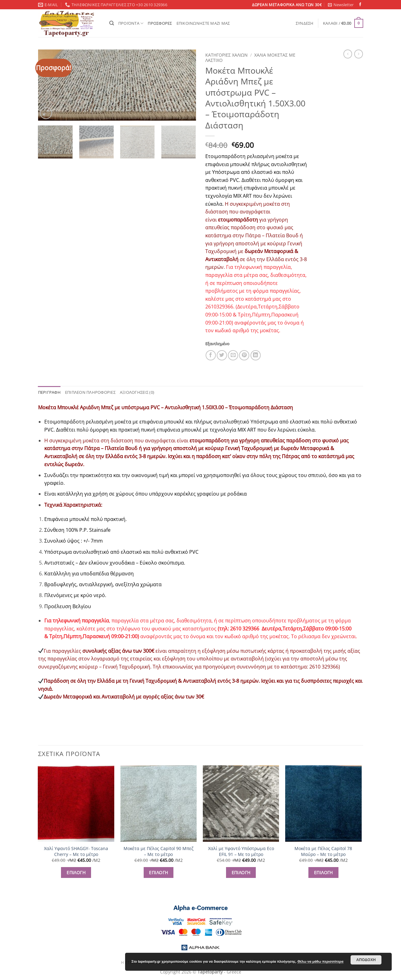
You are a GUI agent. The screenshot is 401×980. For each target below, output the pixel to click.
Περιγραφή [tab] (49, 392)
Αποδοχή (366, 960)
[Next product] (348, 54)
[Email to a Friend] (233, 355)
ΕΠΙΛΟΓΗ (76, 873)
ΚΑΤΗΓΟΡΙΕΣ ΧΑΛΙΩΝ (227, 55)
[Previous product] (359, 54)
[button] (341, 5)
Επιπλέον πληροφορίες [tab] (90, 392)
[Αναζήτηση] (112, 23)
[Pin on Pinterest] (244, 355)
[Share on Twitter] (222, 355)
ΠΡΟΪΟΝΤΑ (131, 23)
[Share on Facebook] (211, 355)
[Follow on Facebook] (360, 5)
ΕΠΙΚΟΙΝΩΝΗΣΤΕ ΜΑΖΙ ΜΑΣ (203, 23)
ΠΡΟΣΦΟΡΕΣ (160, 23)
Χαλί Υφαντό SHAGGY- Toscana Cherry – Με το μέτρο (76, 851)
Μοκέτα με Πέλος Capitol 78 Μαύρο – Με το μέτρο (323, 851)
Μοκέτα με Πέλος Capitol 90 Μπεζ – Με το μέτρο (159, 851)
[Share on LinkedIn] (256, 355)
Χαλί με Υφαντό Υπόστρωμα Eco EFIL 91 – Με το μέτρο (241, 851)
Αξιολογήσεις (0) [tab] (137, 392)
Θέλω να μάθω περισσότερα (320, 961)
